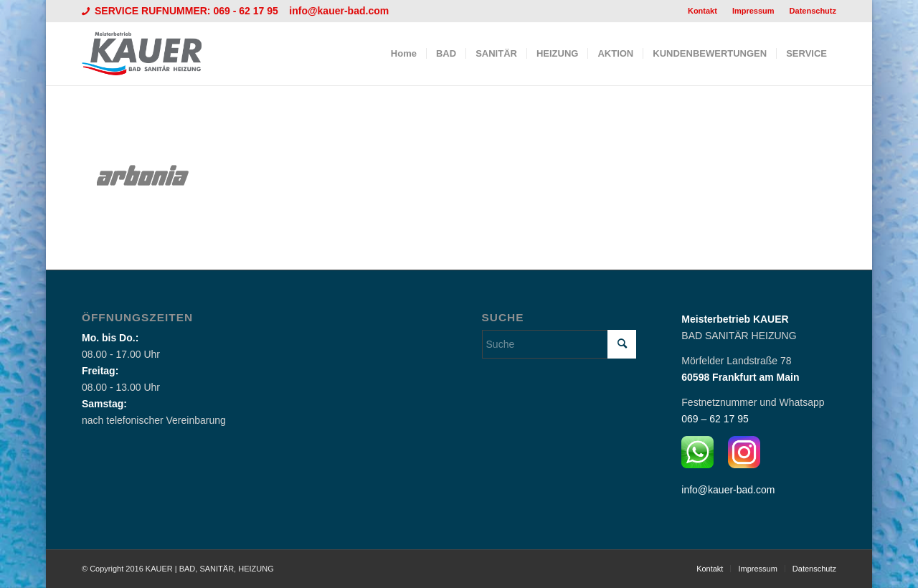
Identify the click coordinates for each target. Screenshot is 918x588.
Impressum (753, 11)
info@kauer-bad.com (339, 11)
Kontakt (702, 11)
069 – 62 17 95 (715, 419)
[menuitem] (703, 11)
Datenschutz (813, 11)
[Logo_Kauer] (151, 54)
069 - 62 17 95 (247, 11)
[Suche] (559, 344)
